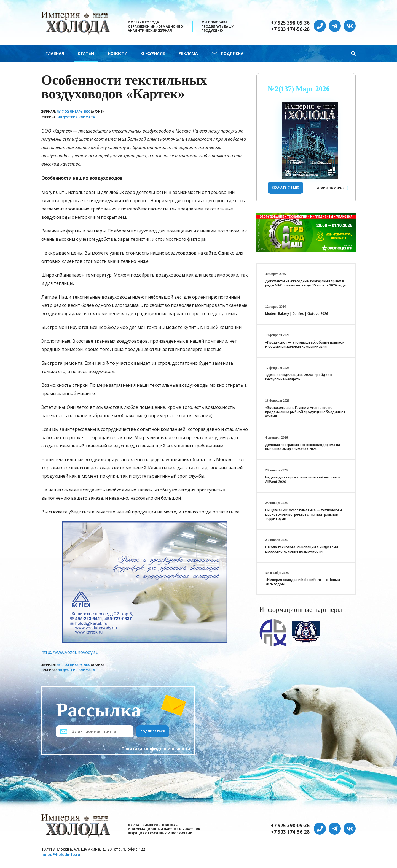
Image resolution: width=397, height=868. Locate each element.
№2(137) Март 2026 (299, 89)
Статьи (86, 53)
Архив (331, 188)
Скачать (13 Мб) (285, 187)
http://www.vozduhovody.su (70, 652)
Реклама (188, 53)
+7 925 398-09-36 (290, 23)
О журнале (153, 53)
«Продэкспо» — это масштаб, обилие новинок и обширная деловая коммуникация (305, 344)
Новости (118, 53)
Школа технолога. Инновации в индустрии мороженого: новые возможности (302, 549)
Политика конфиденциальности (156, 749)
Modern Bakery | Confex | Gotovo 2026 (297, 314)
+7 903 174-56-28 (290, 29)
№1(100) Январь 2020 (73, 111)
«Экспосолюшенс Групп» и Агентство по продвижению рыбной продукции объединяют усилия (305, 412)
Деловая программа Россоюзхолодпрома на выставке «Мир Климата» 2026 (303, 447)
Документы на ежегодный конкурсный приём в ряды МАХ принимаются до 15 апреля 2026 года (305, 283)
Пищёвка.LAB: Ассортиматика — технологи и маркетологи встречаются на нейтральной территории (304, 514)
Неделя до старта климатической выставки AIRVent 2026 (303, 479)
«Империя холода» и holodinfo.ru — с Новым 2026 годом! (303, 582)
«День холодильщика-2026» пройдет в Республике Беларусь (299, 377)
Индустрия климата (76, 117)
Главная (55, 53)
